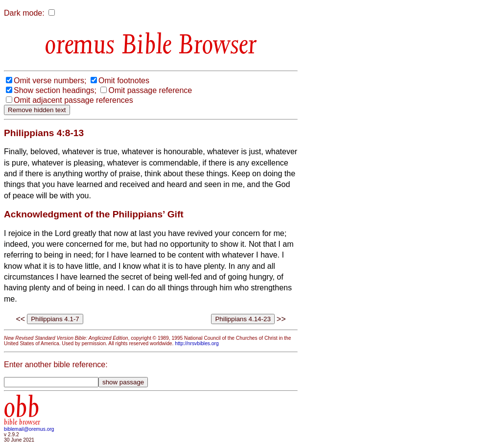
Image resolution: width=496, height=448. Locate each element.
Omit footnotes (124, 81)
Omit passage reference (150, 90)
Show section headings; (55, 90)
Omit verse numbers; (50, 81)
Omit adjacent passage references (73, 100)
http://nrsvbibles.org (197, 343)
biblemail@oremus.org (29, 429)
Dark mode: (24, 13)
